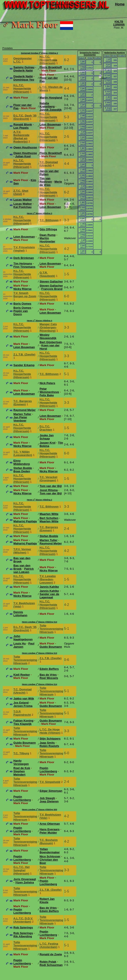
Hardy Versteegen (21, 762)
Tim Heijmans (23, 264)
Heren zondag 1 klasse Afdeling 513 (39, 653)
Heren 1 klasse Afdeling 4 (39, 321)
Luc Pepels (21, 128)
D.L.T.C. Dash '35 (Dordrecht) (25, 117)
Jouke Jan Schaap (47, 437)
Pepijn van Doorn (21, 313)
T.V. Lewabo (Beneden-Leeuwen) (48, 579)
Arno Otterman (50, 824)
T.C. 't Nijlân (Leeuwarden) (23, 453)
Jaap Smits (47, 743)
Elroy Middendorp (22, 462)
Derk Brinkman (24, 258)
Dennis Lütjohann (20, 614)
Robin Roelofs (49, 746)
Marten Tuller (22, 414)
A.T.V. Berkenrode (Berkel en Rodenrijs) (21, 137)
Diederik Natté (23, 71)
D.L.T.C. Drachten (46, 428)
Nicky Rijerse (22, 289)
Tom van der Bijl (51, 486)
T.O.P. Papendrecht (22, 713)
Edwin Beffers (49, 669)
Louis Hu (20, 643)
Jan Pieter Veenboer (20, 419)
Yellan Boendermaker (50, 851)
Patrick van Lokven (24, 570)
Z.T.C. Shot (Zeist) (21, 192)
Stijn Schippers (50, 739)
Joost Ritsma (49, 490)
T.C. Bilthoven (49, 220)
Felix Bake (47, 395)
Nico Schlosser (50, 856)
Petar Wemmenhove (49, 390)
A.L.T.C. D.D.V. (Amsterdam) (23, 920)
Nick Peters (47, 383)
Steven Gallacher (51, 282)
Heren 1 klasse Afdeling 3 (39, 213)
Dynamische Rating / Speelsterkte (90, 54)
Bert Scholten (49, 518)
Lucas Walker (23, 200)
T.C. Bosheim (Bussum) (49, 842)
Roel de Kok (22, 768)
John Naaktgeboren (23, 638)
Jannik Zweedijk (51, 110)
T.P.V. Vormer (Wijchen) (22, 551)
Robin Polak (48, 962)
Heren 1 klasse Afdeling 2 (39, 500)
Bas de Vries (48, 675)
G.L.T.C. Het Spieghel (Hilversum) (21, 870)
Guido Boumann (51, 647)
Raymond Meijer (25, 410)
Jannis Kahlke (49, 587)
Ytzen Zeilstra (25, 882)
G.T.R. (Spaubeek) (47, 274)
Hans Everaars (50, 829)
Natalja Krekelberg (47, 105)
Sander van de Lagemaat (49, 596)
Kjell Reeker (22, 675)
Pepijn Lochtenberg (48, 770)
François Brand (52, 289)
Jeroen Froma (23, 706)
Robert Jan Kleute (47, 900)
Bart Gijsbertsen (51, 342)
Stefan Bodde (23, 468)
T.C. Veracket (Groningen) (48, 479)
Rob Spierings (23, 927)
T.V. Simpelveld (50, 782)
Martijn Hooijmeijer (47, 240)
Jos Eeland (21, 703)
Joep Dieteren (49, 801)
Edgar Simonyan (51, 791)
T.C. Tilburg (21, 753)
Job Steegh (47, 798)
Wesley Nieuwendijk (48, 336)
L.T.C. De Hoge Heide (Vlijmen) (50, 731)
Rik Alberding (23, 936)
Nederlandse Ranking (115, 53)
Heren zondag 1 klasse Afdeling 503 (39, 810)
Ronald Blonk (23, 124)
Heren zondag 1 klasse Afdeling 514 (39, 622)
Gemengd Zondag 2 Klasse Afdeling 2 (39, 53)
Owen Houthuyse (25, 147)
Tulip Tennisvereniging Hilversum (51, 629)
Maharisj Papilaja (25, 521)
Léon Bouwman (50, 124)
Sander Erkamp (24, 365)
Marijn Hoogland (51, 98)
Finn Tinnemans (24, 267)
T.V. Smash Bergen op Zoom (25, 295)
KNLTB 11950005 (119, 23)
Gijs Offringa (48, 229)
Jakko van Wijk (24, 698)
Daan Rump (48, 235)
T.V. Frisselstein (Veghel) (24, 249)
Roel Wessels (49, 678)
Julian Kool (23, 156)
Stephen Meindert (19, 773)
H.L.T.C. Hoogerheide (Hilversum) (48, 60)
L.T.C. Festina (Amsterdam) (49, 945)
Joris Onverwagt (25, 879)
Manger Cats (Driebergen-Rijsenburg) (48, 327)
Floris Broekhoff (51, 67)
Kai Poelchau (22, 207)
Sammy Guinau (24, 67)
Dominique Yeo (24, 80)
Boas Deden (22, 471)
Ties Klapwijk (22, 724)
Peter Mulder (48, 833)
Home (120, 4)
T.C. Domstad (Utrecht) (49, 164)
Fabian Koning (23, 721)
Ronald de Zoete (51, 954)
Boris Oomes (22, 304)
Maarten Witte (49, 514)
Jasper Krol (47, 443)
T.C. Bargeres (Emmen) (23, 403)
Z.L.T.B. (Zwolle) (24, 355)
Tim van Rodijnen (46, 180)
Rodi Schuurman (51, 965)
